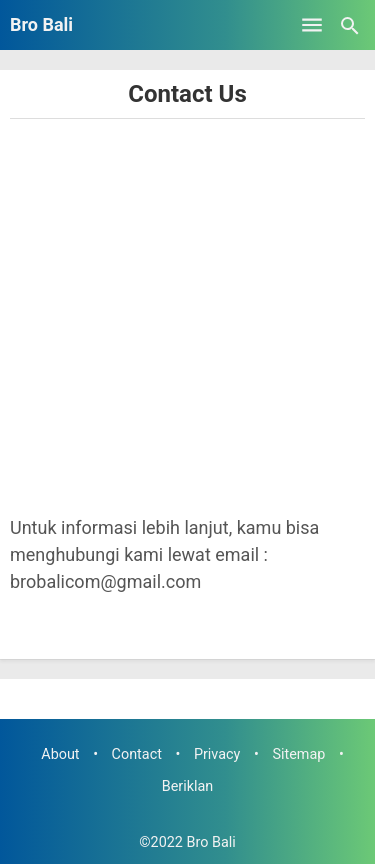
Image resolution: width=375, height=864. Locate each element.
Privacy (217, 754)
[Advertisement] (187, 316)
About (60, 754)
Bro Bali (41, 24)
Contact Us (187, 94)
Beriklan (188, 786)
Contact (137, 754)
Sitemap (298, 754)
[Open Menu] (312, 25)
